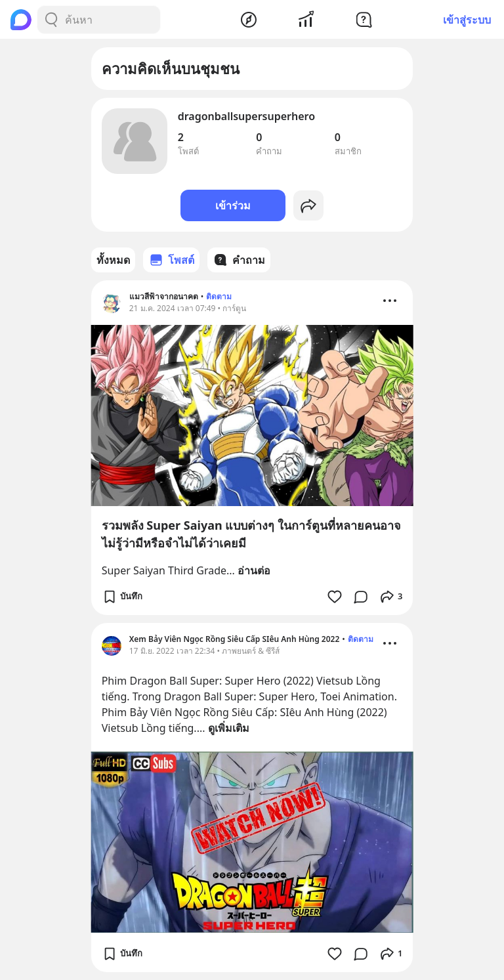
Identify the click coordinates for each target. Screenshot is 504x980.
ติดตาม (219, 296)
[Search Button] (51, 20)
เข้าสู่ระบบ (467, 20)
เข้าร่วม (233, 205)
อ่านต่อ (254, 570)
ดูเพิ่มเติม (229, 728)
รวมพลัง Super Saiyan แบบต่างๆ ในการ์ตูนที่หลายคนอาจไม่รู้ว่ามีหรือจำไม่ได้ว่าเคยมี (251, 534)
